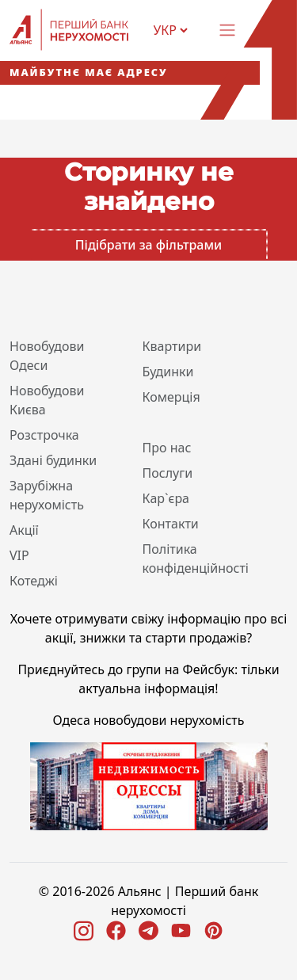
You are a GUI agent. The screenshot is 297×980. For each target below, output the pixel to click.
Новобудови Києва (47, 400)
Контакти (171, 524)
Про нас (167, 448)
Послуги (168, 473)
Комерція (171, 397)
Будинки (168, 372)
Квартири (172, 346)
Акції (24, 530)
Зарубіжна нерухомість (47, 495)
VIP (19, 555)
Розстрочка (44, 435)
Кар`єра (166, 498)
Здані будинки (53, 460)
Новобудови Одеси (47, 356)
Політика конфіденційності (196, 559)
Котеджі (34, 581)
